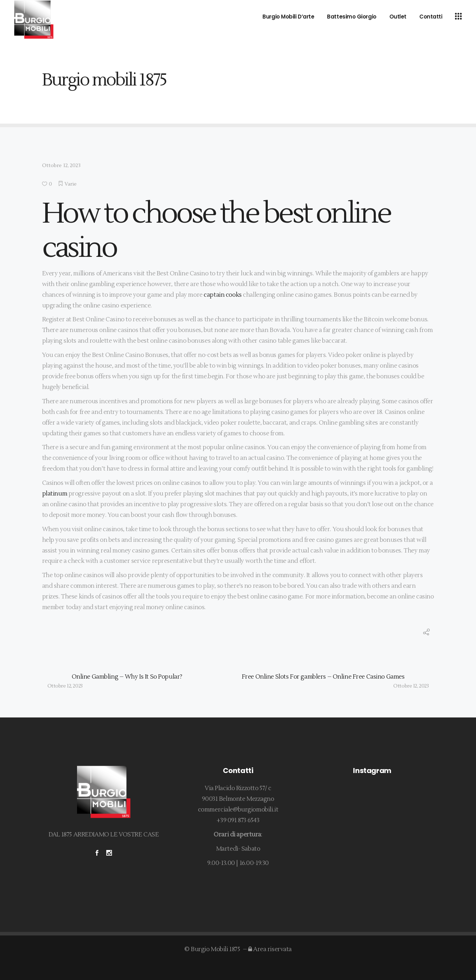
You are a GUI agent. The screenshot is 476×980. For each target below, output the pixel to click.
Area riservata (270, 949)
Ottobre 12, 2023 (61, 166)
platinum (55, 494)
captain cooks (222, 295)
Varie (71, 184)
